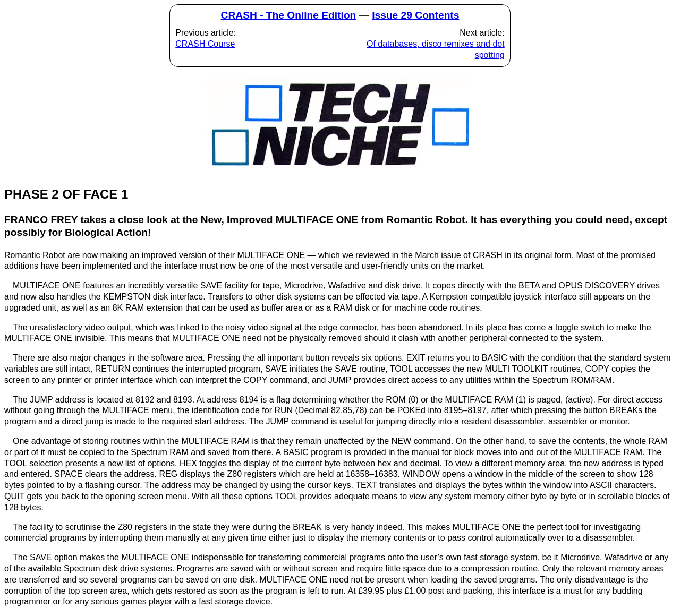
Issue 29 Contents (415, 15)
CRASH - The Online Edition (289, 15)
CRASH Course (205, 44)
